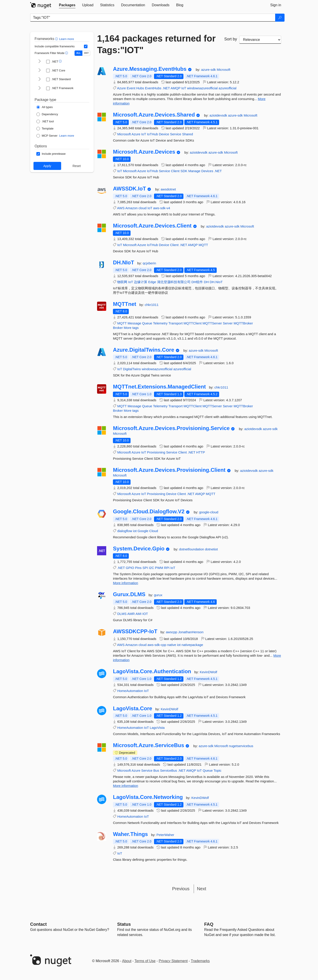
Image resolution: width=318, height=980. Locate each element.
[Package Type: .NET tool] (45, 121)
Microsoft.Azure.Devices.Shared (154, 115)
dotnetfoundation (192, 549)
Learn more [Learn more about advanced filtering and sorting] (67, 39)
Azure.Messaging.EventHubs (150, 69)
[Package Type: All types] (45, 107)
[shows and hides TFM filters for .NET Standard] (39, 79)
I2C (151, 568)
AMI (138, 614)
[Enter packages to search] (153, 18)
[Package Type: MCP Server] (47, 136)
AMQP (175, 88)
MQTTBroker (243, 323)
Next (202, 889)
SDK (184, 171)
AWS (121, 208)
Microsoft (223, 70)
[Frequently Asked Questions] (209, 924)
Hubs (140, 88)
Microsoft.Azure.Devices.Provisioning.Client (169, 470)
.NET (166, 88)
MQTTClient (193, 323)
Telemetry (160, 323)
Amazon (132, 208)
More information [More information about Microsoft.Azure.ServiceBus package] (126, 786)
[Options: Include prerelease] (51, 154)
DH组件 (197, 282)
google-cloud (209, 512)
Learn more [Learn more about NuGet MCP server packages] (67, 136)
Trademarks (200, 961)
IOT (145, 614)
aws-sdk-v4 (162, 208)
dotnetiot (211, 549)
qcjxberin (149, 263)
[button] (57, 39)
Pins (138, 568)
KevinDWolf (208, 672)
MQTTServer (212, 323)
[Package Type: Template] (45, 129)
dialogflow (125, 531)
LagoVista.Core (133, 708)
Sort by (231, 39)
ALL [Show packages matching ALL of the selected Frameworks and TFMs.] (78, 53)
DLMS (122, 614)
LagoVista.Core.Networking (148, 797)
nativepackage (192, 645)
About (127, 961)
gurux (158, 595)
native (172, 645)
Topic (217, 770)
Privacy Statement (173, 961)
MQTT (203, 245)
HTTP (201, 452)
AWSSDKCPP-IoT (135, 631)
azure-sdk (209, 70)
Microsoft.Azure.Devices (144, 152)
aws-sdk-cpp (157, 645)
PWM (159, 568)
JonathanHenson (191, 632)
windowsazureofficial (202, 88)
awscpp (172, 632)
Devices (207, 171)
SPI (145, 568)
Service (176, 134)
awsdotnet (168, 189)
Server (228, 323)
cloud (143, 208)
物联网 (122, 282)
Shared (187, 134)
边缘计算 (141, 282)
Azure (122, 88)
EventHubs (153, 88)
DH (206, 282)
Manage (194, 171)
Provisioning (156, 452)
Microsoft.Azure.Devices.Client (152, 226)
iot (135, 531)
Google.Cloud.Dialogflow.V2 (149, 512)
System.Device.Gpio (139, 549)
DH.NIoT (124, 263)
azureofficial (228, 88)
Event (131, 88)
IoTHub (153, 134)
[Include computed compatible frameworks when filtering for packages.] (86, 46)
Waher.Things (130, 834)
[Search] (280, 18)
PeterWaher (165, 835)
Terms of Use (145, 961)
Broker (118, 328)
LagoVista (157, 728)
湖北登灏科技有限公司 (174, 282)
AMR (131, 614)
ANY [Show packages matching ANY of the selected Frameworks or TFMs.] (86, 53)
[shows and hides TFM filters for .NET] (39, 62)
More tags (131, 328)
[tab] (67, 5)
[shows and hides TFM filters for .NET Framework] (39, 88)
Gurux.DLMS (129, 594)
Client (175, 171)
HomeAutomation (130, 691)
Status (124, 924)
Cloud (154, 531)
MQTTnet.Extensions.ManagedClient (159, 387)
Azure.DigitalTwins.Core (143, 350)
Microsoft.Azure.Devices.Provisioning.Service (171, 428)
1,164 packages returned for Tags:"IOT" (156, 44)
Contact (38, 924)
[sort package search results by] (260, 40)
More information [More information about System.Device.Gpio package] (126, 583)
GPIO (130, 568)
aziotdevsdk (219, 115)
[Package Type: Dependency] (47, 114)
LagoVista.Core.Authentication (152, 671)
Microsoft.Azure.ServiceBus (149, 745)
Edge (152, 282)
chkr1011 (152, 305)
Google (143, 531)
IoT (184, 88)
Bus (156, 770)
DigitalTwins (132, 369)
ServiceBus (168, 770)
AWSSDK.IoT (129, 189)
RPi (167, 568)
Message (134, 323)
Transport (176, 323)
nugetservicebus (241, 746)
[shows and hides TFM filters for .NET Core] (39, 71)
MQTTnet (125, 304)
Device (164, 134)
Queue (147, 323)
